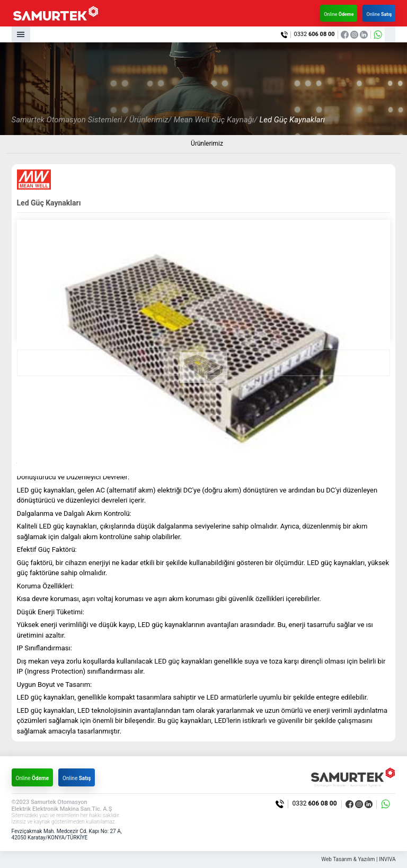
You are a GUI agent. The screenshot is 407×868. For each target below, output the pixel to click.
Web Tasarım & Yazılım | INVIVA (358, 859)
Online (339, 14)
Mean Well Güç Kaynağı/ (215, 120)
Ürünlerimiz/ (151, 120)
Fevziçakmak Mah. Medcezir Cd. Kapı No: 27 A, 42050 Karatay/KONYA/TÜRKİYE (67, 834)
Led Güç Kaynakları (292, 120)
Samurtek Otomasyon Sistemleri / (69, 120)
